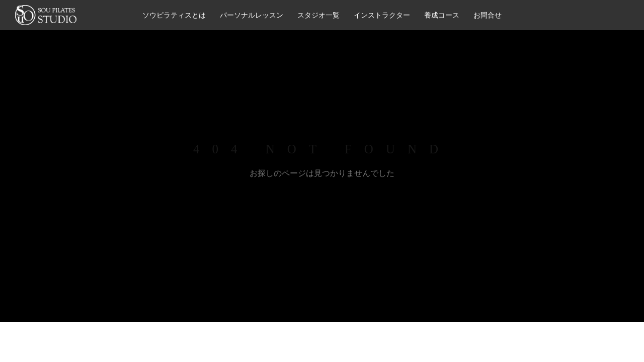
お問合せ (488, 15)
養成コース (442, 15)
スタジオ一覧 (318, 15)
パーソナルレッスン (252, 15)
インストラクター (382, 15)
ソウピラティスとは (174, 15)
